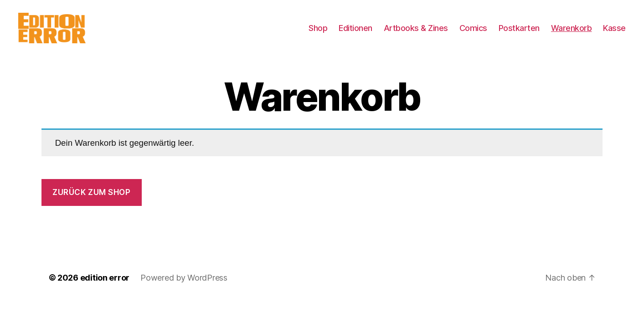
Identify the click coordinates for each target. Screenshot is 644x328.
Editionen (355, 33)
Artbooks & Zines (416, 33)
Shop (318, 33)
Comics (473, 33)
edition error (105, 288)
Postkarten (519, 33)
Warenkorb (572, 33)
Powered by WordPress (184, 288)
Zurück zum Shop (92, 203)
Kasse (614, 33)
